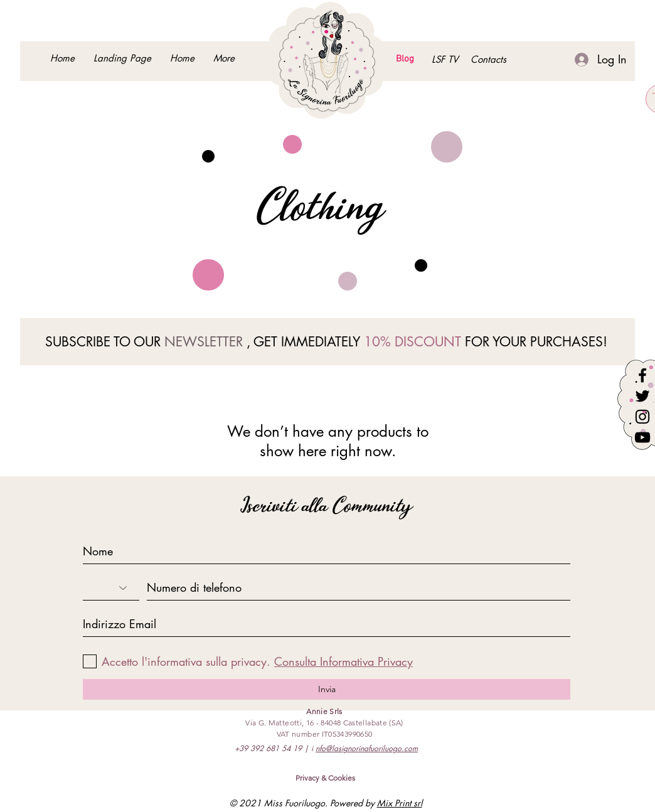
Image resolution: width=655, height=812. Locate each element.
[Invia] (327, 689)
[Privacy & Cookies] (325, 778)
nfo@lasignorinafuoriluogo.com (367, 748)
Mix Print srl (400, 803)
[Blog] (405, 59)
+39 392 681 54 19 (268, 748)
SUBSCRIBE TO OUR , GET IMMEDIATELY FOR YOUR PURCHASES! (326, 342)
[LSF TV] (445, 59)
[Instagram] (642, 417)
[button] (488, 59)
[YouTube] (642, 437)
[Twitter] (642, 396)
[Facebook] (642, 375)
